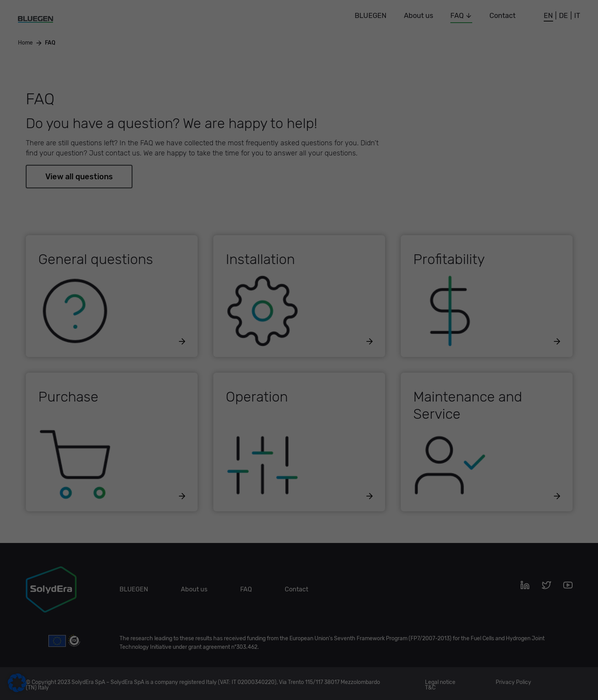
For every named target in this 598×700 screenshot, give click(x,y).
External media (333, 69)
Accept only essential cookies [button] (299, 164)
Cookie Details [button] (299, 205)
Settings (263, 123)
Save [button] (374, 141)
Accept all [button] (224, 141)
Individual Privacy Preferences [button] (299, 187)
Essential (325, 28)
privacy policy (228, 115)
